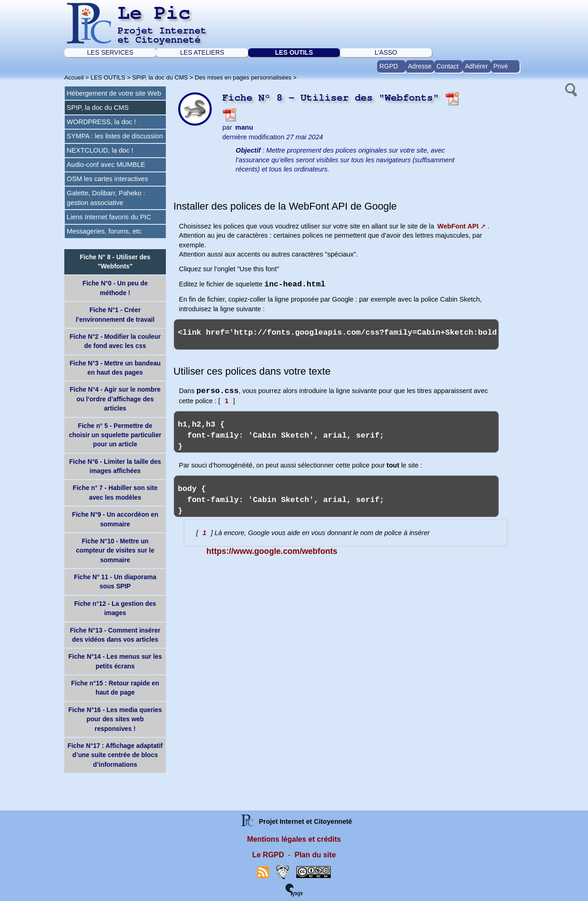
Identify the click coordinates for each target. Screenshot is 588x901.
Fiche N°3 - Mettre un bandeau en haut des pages (115, 368)
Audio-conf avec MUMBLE (106, 165)
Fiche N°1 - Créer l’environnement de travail (115, 314)
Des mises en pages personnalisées (243, 77)
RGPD (389, 66)
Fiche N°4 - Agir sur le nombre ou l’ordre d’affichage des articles (115, 399)
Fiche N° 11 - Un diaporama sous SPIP (115, 582)
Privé (501, 66)
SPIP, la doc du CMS (160, 77)
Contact (447, 66)
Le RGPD (268, 855)
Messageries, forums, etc (104, 231)
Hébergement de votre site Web (114, 93)
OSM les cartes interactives (107, 179)
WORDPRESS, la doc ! (101, 122)
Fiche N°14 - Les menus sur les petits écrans (115, 661)
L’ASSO (386, 52)
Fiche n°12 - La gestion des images (115, 608)
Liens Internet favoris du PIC (109, 217)
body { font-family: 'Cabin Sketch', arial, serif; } (336, 496)
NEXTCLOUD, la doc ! (100, 150)
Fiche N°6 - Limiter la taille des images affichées (115, 466)
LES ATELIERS (202, 52)
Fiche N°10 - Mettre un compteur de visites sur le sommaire (115, 550)
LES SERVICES (110, 52)
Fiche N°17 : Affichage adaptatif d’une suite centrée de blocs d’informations (115, 755)
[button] (570, 89)
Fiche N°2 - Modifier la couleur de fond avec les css (115, 341)
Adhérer (476, 66)
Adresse (420, 66)
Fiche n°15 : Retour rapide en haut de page (115, 688)
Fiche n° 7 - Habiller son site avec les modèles (115, 492)
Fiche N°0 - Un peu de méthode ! (115, 288)
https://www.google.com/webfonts (272, 551)
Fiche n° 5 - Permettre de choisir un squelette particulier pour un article (115, 435)
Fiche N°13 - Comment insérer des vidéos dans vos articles (115, 635)
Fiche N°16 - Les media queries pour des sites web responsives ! (115, 719)
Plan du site (315, 855)
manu (244, 127)
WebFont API (458, 226)
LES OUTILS (294, 52)
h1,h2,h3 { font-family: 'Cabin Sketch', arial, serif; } (336, 432)
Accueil (74, 77)
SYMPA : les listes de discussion (115, 136)
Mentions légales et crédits (294, 839)
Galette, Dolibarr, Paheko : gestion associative (106, 198)
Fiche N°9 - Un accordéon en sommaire (115, 519)
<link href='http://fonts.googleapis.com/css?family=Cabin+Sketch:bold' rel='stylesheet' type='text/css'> (336, 334)
